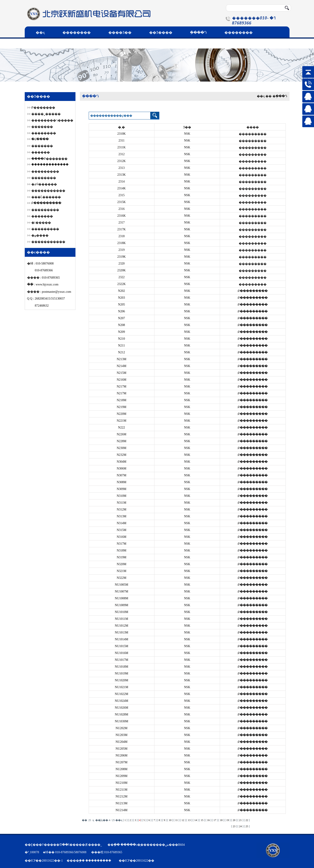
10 (170, 820)
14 (196, 820)
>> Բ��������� (44, 203)
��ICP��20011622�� (136, 861)
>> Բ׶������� (41, 108)
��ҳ (40, 33)
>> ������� (40, 127)
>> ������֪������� (48, 165)
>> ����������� (46, 191)
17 (215, 820)
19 (228, 820)
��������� (98, 861)
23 (234, 826)
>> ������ (39, 223)
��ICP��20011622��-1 (44, 861)
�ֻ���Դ (198, 33)
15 (202, 820)
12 (183, 820)
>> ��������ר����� (50, 120)
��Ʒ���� (161, 33)
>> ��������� (43, 172)
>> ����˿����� (44, 114)
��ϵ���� (47, 44)
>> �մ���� (38, 139)
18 (221, 820)
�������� (77, 33)
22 (247, 820)
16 (209, 820)
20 (234, 820)
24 (241, 826)
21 (241, 820)
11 (177, 820)
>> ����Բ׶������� (47, 159)
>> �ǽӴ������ (42, 184)
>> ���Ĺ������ (44, 197)
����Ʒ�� (120, 33)
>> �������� (42, 133)
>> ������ (39, 152)
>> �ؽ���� (38, 236)
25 (247, 826)
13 (189, 820)
